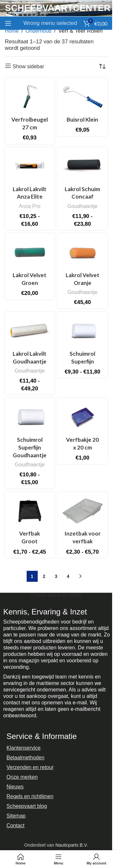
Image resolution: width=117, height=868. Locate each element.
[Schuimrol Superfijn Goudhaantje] (30, 417)
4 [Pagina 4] (68, 576)
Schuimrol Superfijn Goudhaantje (30, 447)
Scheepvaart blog (27, 806)
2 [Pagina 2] (44, 576)
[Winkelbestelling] (102, 66)
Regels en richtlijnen (30, 796)
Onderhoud (38, 31)
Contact (15, 825)
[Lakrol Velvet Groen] (30, 252)
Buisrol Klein (82, 119)
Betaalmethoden (26, 758)
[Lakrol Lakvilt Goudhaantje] (30, 331)
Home (12, 31)
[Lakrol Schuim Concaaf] (83, 166)
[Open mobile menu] (8, 23)
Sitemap (16, 816)
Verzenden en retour (30, 767)
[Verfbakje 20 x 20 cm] (83, 417)
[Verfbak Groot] (30, 511)
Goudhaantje (83, 206)
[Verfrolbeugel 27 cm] (30, 97)
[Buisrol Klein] (83, 97)
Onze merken (22, 777)
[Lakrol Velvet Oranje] (83, 252)
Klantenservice (24, 748)
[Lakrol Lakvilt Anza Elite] (30, 166)
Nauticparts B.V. (71, 845)
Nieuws (15, 787)
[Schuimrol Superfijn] (83, 331)
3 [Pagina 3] (56, 576)
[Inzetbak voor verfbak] (83, 511)
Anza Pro (30, 206)
